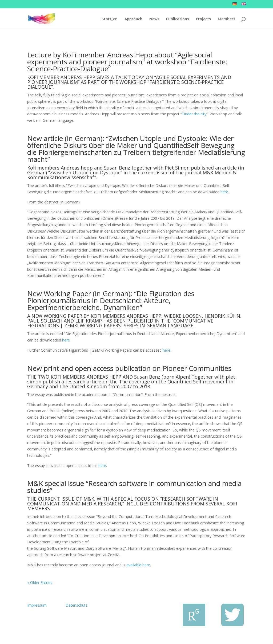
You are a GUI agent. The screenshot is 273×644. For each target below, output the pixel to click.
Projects (203, 19)
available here (138, 565)
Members (226, 19)
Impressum (37, 605)
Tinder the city (194, 114)
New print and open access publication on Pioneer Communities (129, 368)
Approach (133, 19)
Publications (178, 19)
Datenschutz (77, 605)
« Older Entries (40, 582)
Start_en (110, 19)
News (154, 19)
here (224, 192)
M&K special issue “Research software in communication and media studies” (134, 487)
